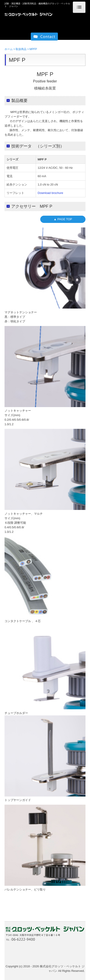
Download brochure (51, 193)
